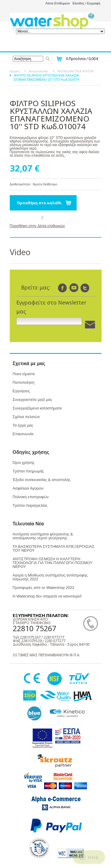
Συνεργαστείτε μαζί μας (33, 400)
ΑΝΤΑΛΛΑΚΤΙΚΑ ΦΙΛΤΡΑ (75, 71)
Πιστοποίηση (24, 382)
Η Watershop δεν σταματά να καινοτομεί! (47, 596)
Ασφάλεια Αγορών (28, 488)
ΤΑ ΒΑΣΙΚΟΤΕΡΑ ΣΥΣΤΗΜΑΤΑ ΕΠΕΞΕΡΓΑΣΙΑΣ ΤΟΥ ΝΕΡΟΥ (54, 548)
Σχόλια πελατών (26, 417)
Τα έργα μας (23, 425)
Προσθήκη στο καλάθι (40, 203)
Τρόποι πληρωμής (28, 471)
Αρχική (15, 71)
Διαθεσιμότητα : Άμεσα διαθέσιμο (34, 184)
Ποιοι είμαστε (24, 374)
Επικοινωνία (23, 434)
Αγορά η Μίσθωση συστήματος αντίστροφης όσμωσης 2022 (50, 577)
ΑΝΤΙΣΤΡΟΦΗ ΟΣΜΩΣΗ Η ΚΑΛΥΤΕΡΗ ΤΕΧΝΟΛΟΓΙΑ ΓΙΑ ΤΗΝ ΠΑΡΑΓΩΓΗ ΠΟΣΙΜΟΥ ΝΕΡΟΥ (53, 563)
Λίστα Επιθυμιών (58, 3)
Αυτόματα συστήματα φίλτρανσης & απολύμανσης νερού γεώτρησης (43, 536)
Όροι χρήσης (24, 463)
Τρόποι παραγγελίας (30, 505)
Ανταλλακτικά (38, 71)
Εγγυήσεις (21, 391)
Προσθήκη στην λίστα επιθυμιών (37, 226)
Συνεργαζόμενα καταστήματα (37, 408)
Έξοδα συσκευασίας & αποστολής (42, 480)
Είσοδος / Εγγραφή (86, 3)
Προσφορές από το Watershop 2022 (44, 588)
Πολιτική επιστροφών (31, 497)
